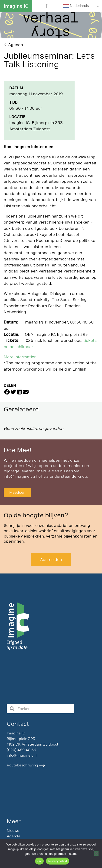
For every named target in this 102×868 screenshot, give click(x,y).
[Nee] (96, 853)
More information (20, 357)
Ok (39, 861)
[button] (47, 6)
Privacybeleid (58, 861)
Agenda (13, 836)
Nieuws (13, 831)
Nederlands (76, 6)
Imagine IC (16, 6)
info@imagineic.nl (20, 476)
